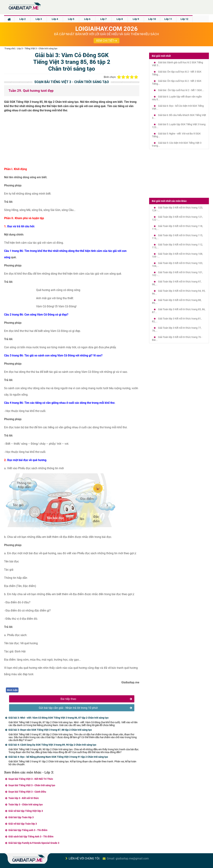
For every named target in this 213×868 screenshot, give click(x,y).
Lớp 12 (184, 19)
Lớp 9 (136, 19)
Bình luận (12, 690)
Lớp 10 (152, 19)
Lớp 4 (55, 19)
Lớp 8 (120, 19)
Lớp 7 (103, 19)
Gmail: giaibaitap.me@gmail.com (128, 858)
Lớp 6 (87, 19)
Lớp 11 (168, 19)
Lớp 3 (39, 19)
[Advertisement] (72, 141)
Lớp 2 (23, 19)
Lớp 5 (71, 19)
